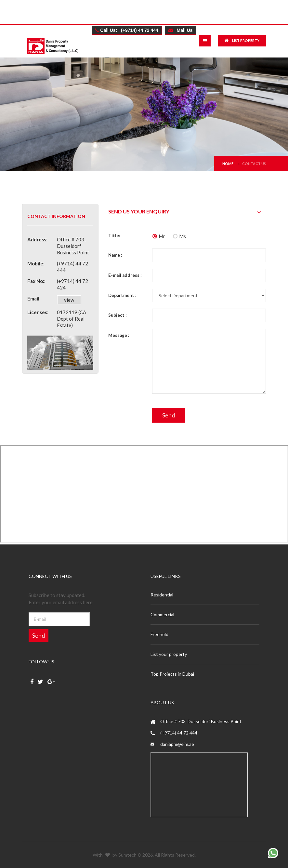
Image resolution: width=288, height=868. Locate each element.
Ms (179, 236)
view (69, 300)
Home (228, 164)
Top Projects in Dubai (172, 674)
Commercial (162, 614)
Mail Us (181, 30)
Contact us (254, 164)
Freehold (159, 634)
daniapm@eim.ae (177, 744)
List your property (169, 654)
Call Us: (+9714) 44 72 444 (127, 30)
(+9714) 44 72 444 (179, 733)
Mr (159, 236)
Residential (162, 595)
